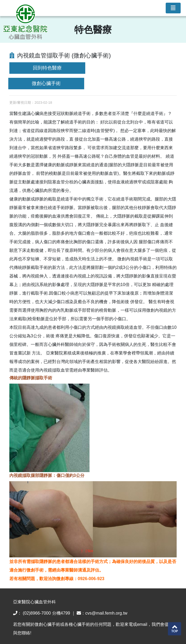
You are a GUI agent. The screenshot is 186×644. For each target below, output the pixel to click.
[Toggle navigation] (173, 8)
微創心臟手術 (46, 83)
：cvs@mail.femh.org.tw (102, 613)
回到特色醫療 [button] (47, 68)
